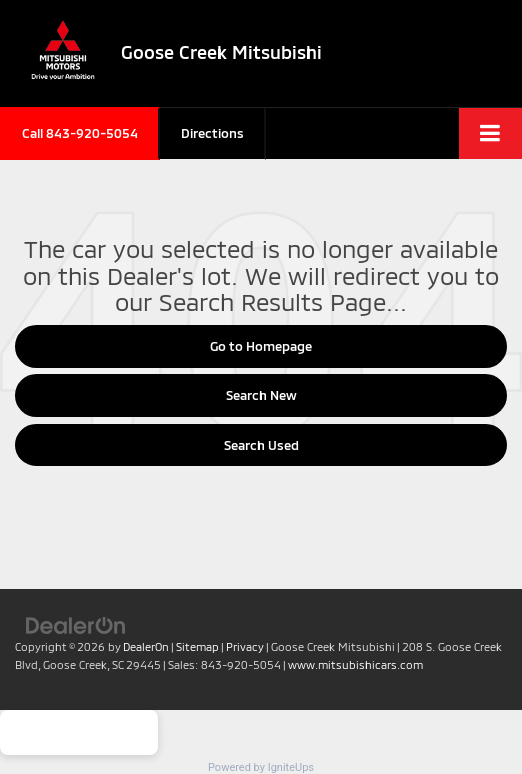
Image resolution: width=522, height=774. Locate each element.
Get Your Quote (79, 732)
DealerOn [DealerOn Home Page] (146, 646)
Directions (212, 133)
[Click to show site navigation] (490, 133)
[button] (80, 133)
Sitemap (197, 646)
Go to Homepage (261, 346)
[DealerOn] (76, 624)
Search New (261, 395)
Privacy (245, 646)
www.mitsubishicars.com (355, 664)
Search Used (261, 445)
